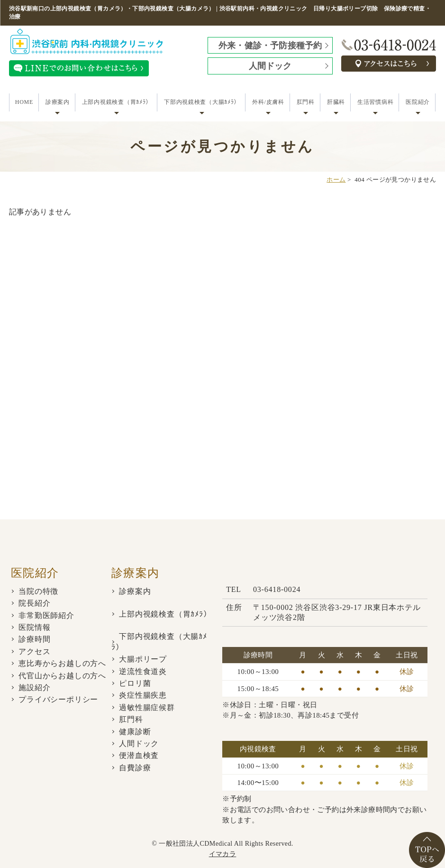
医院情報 (34, 627)
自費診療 (135, 768)
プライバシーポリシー (58, 699)
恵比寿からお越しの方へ (62, 663)
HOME (24, 102)
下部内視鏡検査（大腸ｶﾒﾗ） (202, 102)
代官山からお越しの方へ (62, 676)
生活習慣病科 (375, 102)
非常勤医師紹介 (46, 615)
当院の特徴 (38, 591)
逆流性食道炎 (143, 671)
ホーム (336, 180)
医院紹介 (418, 102)
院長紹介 (34, 603)
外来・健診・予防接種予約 (270, 46)
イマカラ (223, 854)
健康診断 (135, 732)
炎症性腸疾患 (143, 695)
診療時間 (34, 639)
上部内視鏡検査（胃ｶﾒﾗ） (117, 102)
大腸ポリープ (143, 659)
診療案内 (58, 102)
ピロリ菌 (135, 683)
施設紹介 (34, 688)
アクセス (34, 651)
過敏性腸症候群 (147, 707)
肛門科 (306, 102)
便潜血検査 (139, 755)
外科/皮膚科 (268, 102)
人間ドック (270, 66)
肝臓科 (336, 102)
